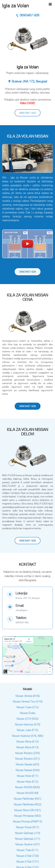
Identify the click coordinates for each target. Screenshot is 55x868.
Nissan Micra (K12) (27, 741)
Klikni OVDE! (28, 103)
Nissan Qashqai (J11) (27, 839)
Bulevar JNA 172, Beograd (27, 81)
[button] (6, 160)
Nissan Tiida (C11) (27, 850)
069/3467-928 (27, 15)
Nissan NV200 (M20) (27, 787)
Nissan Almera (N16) (28, 696)
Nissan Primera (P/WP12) (27, 821)
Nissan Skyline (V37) (27, 844)
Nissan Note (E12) (28, 782)
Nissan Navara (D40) (28, 770)
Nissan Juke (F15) (27, 730)
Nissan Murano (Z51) (27, 759)
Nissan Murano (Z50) (27, 753)
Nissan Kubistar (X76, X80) (28, 736)
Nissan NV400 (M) (27, 793)
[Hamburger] (50, 4)
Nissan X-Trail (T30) (28, 856)
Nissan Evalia (28, 713)
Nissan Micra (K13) (27, 747)
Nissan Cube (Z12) (28, 707)
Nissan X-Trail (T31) (28, 862)
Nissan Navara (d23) (27, 764)
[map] (27, 596)
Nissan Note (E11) (28, 776)
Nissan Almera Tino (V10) (28, 701)
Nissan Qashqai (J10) (27, 833)
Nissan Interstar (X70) (28, 724)
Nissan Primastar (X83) (27, 816)
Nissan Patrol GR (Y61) (28, 810)
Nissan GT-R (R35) (27, 719)
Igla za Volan (16, 6)
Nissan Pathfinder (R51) (27, 799)
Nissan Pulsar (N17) (27, 827)
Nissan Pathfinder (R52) (27, 804)
